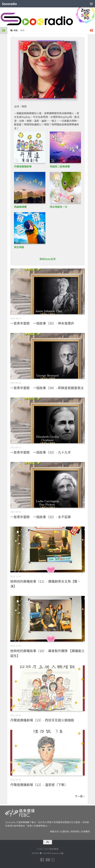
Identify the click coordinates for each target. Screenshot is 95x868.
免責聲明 (85, 831)
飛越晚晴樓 (20, 207)
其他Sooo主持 (48, 259)
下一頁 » (80, 796)
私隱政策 (65, 831)
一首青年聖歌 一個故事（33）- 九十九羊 (41, 452)
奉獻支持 (54, 831)
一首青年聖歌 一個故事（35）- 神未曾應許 (42, 323)
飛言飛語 (19, 247)
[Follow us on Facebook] (42, 860)
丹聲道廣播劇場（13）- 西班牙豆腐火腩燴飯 (42, 720)
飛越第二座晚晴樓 (60, 166)
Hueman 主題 (57, 853)
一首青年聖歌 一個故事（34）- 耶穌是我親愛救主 (47, 388)
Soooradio (9, 4)
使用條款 (75, 831)
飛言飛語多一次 (59, 207)
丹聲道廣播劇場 (23, 166)
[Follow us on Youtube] (48, 860)
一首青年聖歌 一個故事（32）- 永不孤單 (41, 517)
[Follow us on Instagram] (53, 860)
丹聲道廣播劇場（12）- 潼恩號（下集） (39, 784)
